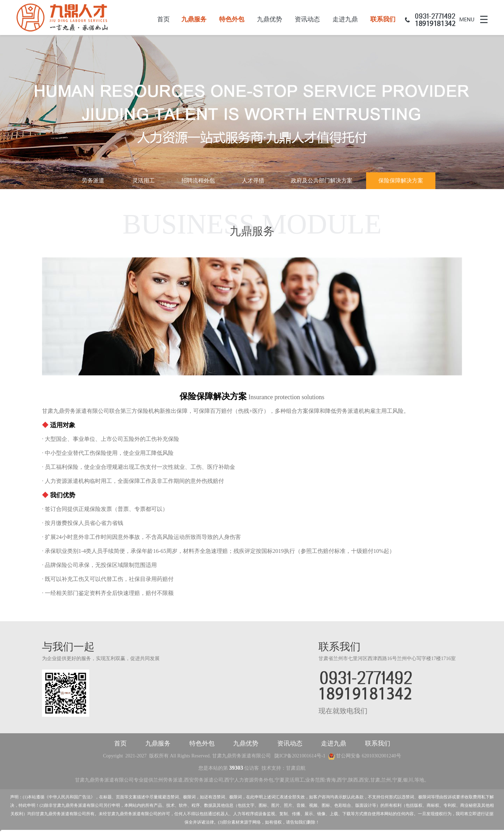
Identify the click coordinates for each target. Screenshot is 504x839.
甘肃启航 (296, 769)
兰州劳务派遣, (169, 781)
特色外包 (232, 19)
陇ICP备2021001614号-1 (300, 757)
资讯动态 (307, 19)
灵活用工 (143, 181)
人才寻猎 (253, 181)
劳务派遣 (93, 181)
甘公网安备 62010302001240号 (365, 757)
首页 (163, 19)
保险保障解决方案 (401, 181)
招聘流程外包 (198, 181)
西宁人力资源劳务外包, (250, 781)
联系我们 (383, 19)
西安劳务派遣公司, (204, 781)
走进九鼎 (345, 19)
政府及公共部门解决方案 (322, 181)
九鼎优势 (269, 19)
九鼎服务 (194, 19)
